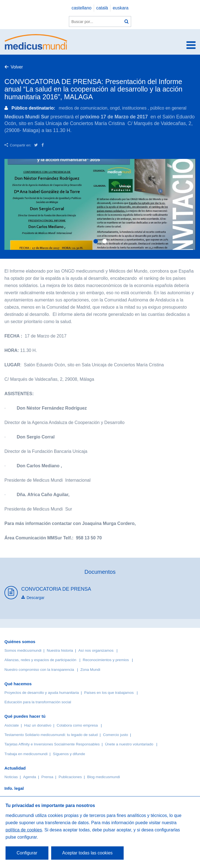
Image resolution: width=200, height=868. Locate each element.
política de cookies (24, 830)
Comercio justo (115, 735)
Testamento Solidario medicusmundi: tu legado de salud (51, 735)
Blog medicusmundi (104, 777)
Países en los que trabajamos (109, 693)
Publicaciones (70, 777)
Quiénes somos (20, 642)
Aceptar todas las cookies (87, 853)
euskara (120, 8)
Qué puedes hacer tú (25, 716)
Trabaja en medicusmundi (26, 754)
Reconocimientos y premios (106, 660)
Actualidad (15, 768)
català (102, 8)
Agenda (30, 777)
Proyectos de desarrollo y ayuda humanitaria (42, 693)
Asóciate (12, 725)
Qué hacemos (18, 684)
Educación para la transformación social (38, 702)
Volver (17, 67)
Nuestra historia (60, 650)
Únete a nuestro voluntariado (129, 744)
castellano (82, 8)
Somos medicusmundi (23, 650)
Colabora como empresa (77, 725)
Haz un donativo (38, 725)
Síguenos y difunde (69, 754)
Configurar (27, 853)
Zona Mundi (90, 670)
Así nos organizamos (96, 650)
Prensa (47, 777)
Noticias (11, 777)
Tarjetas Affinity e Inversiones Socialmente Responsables (52, 744)
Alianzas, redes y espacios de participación (40, 660)
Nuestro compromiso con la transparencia (39, 670)
